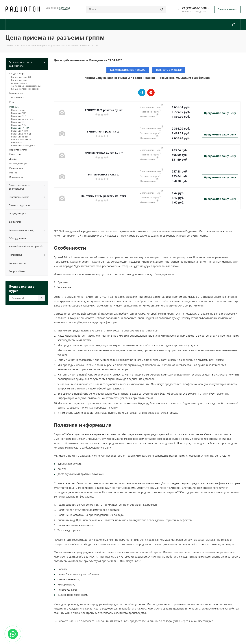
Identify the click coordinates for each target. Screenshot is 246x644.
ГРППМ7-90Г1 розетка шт (104, 131)
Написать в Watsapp (169, 70)
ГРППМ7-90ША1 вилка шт (104, 174)
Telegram (142, 92)
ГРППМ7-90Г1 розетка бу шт (104, 110)
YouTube (151, 92)
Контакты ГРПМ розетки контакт (104, 196)
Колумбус (65, 8)
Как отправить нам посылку (128, 70)
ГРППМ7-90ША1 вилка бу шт (104, 153)
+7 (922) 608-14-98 (194, 8)
